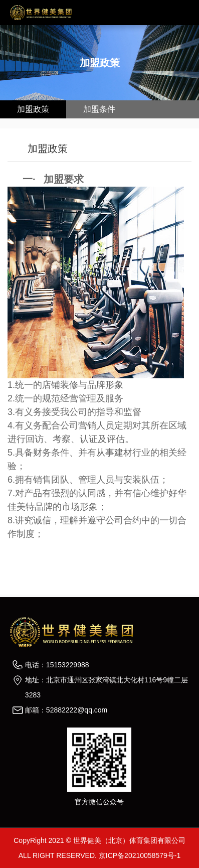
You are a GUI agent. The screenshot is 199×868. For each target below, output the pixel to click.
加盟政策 (33, 109)
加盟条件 (99, 109)
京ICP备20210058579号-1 (140, 855)
